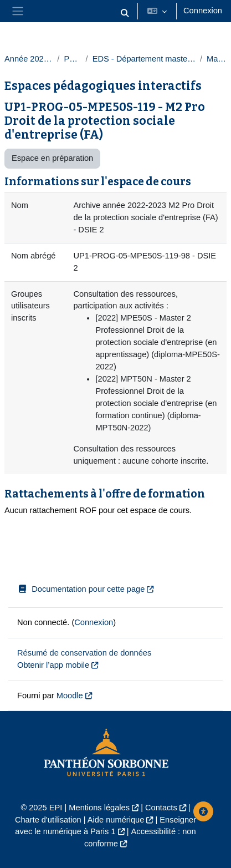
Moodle (70, 696)
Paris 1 (72, 59)
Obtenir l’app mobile (53, 665)
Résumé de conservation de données (84, 653)
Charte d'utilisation (48, 820)
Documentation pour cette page (81, 589)
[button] (125, 13)
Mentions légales (99, 808)
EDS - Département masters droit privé (144, 59)
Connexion (203, 11)
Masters (217, 59)
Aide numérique (116, 820)
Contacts (161, 808)
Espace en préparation (52, 158)
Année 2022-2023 (29, 59)
